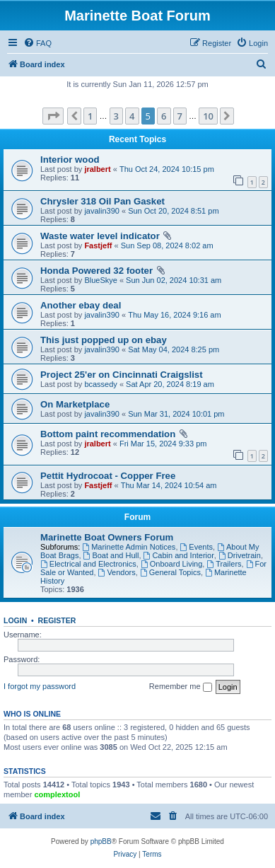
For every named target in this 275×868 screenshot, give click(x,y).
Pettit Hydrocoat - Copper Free (108, 476)
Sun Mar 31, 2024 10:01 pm (176, 414)
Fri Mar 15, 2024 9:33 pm (163, 444)
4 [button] (132, 116)
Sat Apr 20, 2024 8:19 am (170, 384)
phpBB (101, 841)
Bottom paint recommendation (108, 434)
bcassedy (100, 384)
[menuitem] (37, 43)
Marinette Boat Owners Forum (107, 537)
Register (57, 620)
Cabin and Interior (179, 555)
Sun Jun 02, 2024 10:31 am (174, 280)
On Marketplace (75, 404)
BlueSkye (100, 280)
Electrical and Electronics (88, 564)
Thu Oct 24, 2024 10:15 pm (167, 169)
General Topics (170, 572)
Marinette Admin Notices (129, 547)
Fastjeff (98, 245)
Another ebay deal (81, 305)
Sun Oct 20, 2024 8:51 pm (173, 211)
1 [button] (90, 116)
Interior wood (70, 160)
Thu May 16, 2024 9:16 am (174, 315)
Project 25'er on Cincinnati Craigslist (122, 375)
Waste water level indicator (100, 236)
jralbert (97, 169)
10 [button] (208, 116)
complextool (57, 794)
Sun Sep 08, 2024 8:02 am (167, 245)
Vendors (117, 572)
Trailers (224, 564)
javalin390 (102, 211)
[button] (53, 116)
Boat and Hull (111, 555)
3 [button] (116, 116)
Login (15, 620)
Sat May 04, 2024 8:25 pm (174, 349)
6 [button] (164, 116)
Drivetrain (240, 555)
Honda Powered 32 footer (96, 271)
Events (197, 547)
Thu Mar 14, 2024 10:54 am (169, 485)
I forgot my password (40, 686)
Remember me (181, 687)
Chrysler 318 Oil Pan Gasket (103, 201)
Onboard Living (171, 564)
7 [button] (180, 116)
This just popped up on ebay (104, 340)
